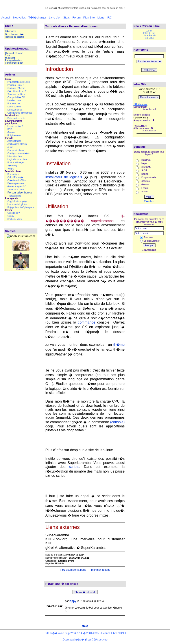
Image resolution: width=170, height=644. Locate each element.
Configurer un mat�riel (19, 153)
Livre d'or (55, 17)
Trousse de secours (15, 37)
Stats (67, 17)
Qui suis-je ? (14, 213)
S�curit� (13, 166)
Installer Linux (14, 100)
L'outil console (14, 107)
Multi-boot (10, 58)
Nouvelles (19, 17)
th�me (119, 345)
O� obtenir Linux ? (17, 91)
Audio (10, 147)
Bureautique (13, 174)
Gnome (11, 132)
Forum (77, 17)
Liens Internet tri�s (15, 34)
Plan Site (89, 17)
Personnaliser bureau (20, 193)
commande (87, 322)
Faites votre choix (16, 118)
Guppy (11, 216)
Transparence (14, 196)
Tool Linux (149, 38)
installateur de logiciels (64, 177)
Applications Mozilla (17, 144)
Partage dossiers (13, 60)
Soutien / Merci (15, 219)
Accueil (6, 17)
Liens (101, 17)
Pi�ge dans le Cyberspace (21, 207)
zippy (73, 601)
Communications (16, 150)
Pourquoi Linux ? (16, 85)
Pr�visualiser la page (73, 570)
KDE (10, 129)
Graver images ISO (17, 187)
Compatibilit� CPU (17, 97)
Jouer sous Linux (16, 190)
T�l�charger (37, 17)
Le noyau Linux (15, 110)
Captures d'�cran (16, 88)
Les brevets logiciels (17, 204)
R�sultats (149, 201)
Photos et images (16, 163)
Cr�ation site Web (17, 180)
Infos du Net (149, 33)
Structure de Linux (16, 94)
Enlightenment (15, 135)
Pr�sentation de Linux (19, 82)
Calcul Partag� (15, 177)
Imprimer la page (100, 570)
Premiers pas (14, 104)
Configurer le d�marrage (20, 113)
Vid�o (11, 169)
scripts (74, 467)
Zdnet (149, 31)
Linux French (149, 36)
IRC (109, 17)
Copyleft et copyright (18, 201)
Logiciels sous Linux (17, 159)
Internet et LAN (15, 156)
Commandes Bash (14, 63)
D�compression (16, 183)
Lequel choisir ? (15, 126)
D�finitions (11, 31)
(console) (117, 422)
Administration (14, 141)
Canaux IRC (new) (14, 53)
